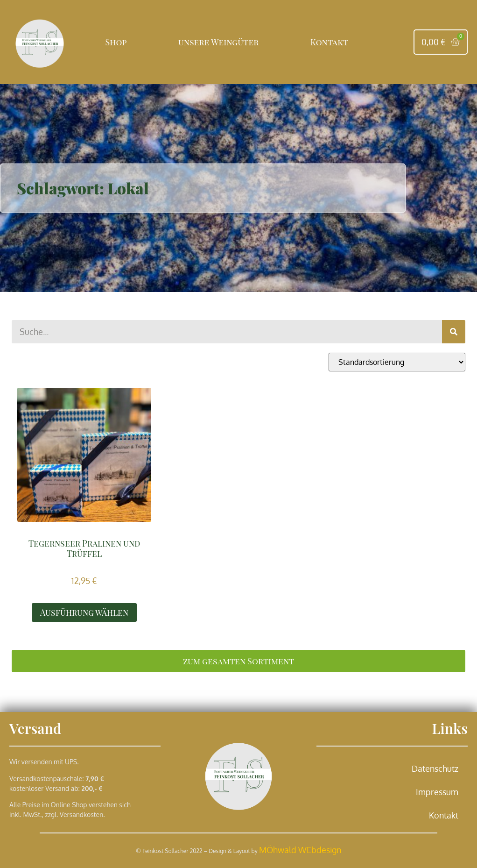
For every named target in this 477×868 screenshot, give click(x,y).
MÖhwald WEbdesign (300, 850)
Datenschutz (435, 768)
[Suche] (454, 332)
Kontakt (329, 42)
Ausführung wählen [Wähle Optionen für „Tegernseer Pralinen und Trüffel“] (84, 612)
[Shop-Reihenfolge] (397, 362)
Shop (116, 42)
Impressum (437, 792)
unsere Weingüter (218, 42)
